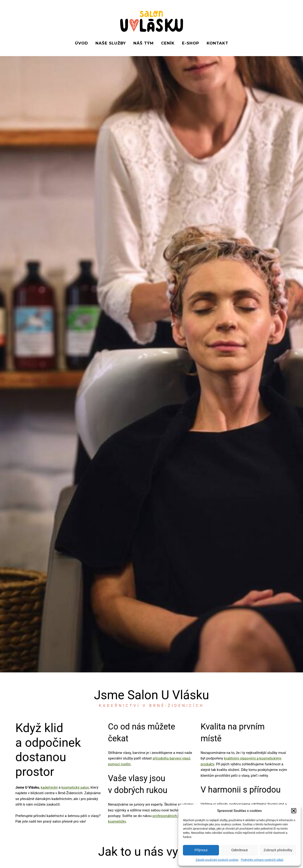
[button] (294, 811)
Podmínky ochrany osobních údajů (262, 860)
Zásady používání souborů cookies (217, 860)
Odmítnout (239, 850)
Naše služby (111, 43)
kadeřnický (49, 787)
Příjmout (201, 850)
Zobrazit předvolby (278, 850)
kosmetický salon (75, 787)
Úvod (81, 43)
